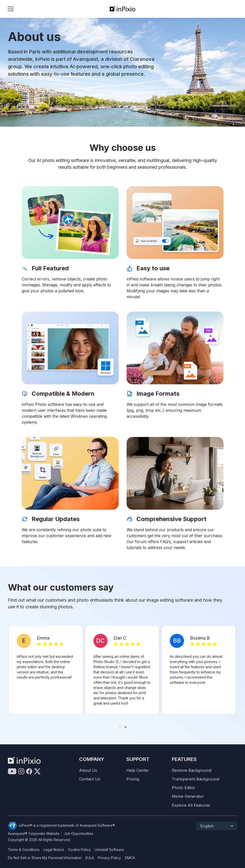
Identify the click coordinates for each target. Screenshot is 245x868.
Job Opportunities (78, 834)
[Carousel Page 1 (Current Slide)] (120, 727)
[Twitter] (37, 771)
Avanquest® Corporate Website (34, 834)
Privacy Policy (109, 858)
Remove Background (192, 770)
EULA (90, 858)
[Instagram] (21, 771)
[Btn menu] (11, 9)
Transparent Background (196, 779)
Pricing (133, 779)
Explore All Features (191, 805)
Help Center (138, 770)
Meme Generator (188, 796)
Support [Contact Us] (138, 759)
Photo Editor (184, 788)
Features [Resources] (184, 759)
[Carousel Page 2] (126, 727)
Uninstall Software (109, 850)
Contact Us (90, 779)
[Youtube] (12, 771)
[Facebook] (29, 771)
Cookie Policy (79, 850)
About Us (88, 770)
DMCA (130, 858)
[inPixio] (122, 9)
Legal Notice (54, 850)
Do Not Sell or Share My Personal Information (45, 858)
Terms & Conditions (24, 850)
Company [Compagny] (92, 759)
